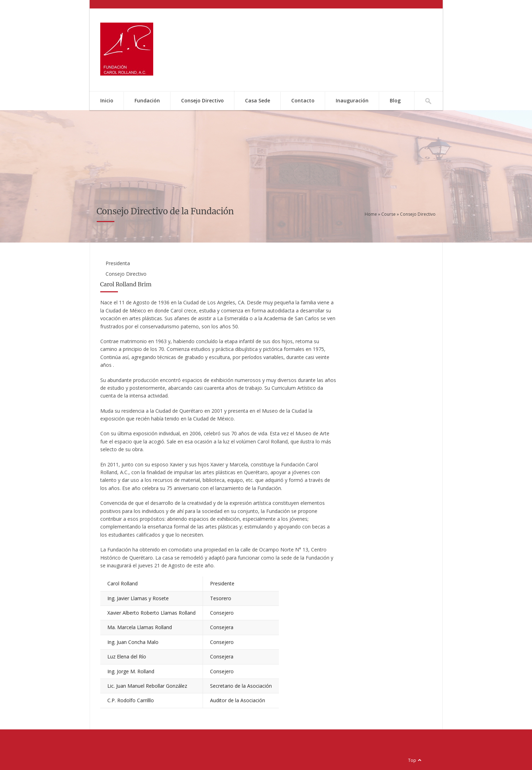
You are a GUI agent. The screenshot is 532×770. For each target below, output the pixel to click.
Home (371, 214)
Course (388, 214)
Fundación (147, 100)
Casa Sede (258, 100)
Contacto (303, 100)
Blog (395, 100)
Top (412, 760)
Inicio (107, 100)
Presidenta (118, 263)
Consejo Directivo (202, 100)
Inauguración (352, 100)
